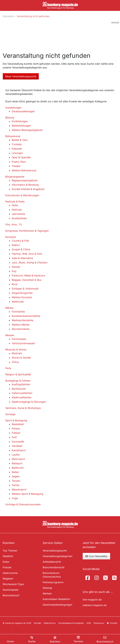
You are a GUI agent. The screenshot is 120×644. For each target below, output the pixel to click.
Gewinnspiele (10, 590)
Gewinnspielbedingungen (57, 605)
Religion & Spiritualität (18, 374)
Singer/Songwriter (22, 293)
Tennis (15, 485)
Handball (17, 446)
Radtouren (18, 468)
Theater (16, 166)
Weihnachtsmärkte (22, 320)
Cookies (112, 623)
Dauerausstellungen (23, 111)
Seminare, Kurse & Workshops (23, 408)
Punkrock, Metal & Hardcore (28, 276)
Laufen (16, 455)
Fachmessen (19, 339)
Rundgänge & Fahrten (18, 381)
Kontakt (37, 623)
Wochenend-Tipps (13, 584)
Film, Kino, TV (14, 225)
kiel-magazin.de (92, 600)
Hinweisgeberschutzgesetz (71, 623)
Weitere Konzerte (22, 297)
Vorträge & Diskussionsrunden (23, 504)
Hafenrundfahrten (22, 393)
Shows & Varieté (21, 358)
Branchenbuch (11, 595)
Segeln (16, 476)
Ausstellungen (13, 108)
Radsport (17, 463)
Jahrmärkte (18, 214)
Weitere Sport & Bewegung (27, 494)
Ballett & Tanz (20, 140)
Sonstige (10, 414)
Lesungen (17, 153)
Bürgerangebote (15, 177)
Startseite (8, 16)
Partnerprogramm (53, 582)
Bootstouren (19, 389)
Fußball (16, 433)
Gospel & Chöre (21, 249)
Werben (47, 593)
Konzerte (11, 237)
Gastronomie (10, 573)
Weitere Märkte (21, 325)
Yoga (15, 498)
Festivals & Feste (15, 202)
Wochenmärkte (21, 329)
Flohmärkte (18, 312)
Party (8, 368)
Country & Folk (20, 241)
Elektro (16, 245)
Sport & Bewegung (16, 420)
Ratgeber (8, 579)
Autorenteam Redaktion (56, 599)
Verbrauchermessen (23, 343)
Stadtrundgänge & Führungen (29, 402)
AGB (89, 623)
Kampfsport (19, 450)
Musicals (17, 353)
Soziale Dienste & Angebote (28, 189)
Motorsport (18, 459)
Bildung (10, 118)
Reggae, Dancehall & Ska (26, 280)
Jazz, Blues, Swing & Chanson (30, 262)
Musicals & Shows (16, 350)
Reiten (15, 472)
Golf (14, 437)
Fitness (16, 429)
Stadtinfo (8, 556)
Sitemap (47, 588)
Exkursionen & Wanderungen (22, 195)
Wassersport (19, 489)
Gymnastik (18, 442)
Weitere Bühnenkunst (24, 170)
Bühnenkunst (13, 136)
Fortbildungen (20, 121)
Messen (10, 335)
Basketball (18, 424)
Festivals (17, 210)
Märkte (9, 308)
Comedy (17, 144)
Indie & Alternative (22, 258)
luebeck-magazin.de (95, 605)
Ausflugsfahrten (21, 384)
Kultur (6, 562)
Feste (15, 205)
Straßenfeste (19, 218)
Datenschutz (50, 623)
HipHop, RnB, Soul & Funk (27, 254)
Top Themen (10, 551)
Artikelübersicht (52, 562)
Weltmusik (18, 302)
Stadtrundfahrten (22, 397)
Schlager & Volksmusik (25, 289)
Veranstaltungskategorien (57, 556)
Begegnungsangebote (25, 180)
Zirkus (15, 362)
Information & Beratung (25, 185)
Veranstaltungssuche (55, 551)
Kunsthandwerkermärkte (26, 316)
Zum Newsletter (96, 556)
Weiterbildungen (21, 126)
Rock (15, 284)
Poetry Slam (19, 162)
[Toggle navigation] (55, 639)
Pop (14, 271)
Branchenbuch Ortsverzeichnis (52, 575)
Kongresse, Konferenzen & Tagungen (27, 231)
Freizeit (7, 567)
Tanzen (16, 481)
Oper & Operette (21, 157)
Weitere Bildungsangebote (27, 130)
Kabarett (17, 149)
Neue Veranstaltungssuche (21, 76)
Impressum (99, 623)
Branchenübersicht (54, 567)
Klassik (16, 267)
